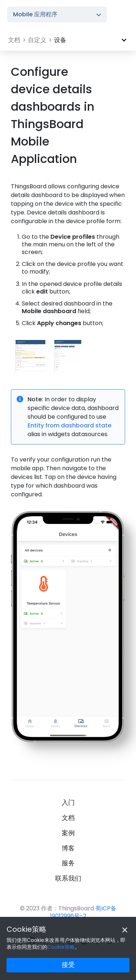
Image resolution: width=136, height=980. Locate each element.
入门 (68, 803)
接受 (68, 965)
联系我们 (68, 878)
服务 (68, 863)
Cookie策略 (26, 929)
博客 (68, 848)
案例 (68, 833)
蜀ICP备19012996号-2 (83, 912)
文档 (68, 818)
